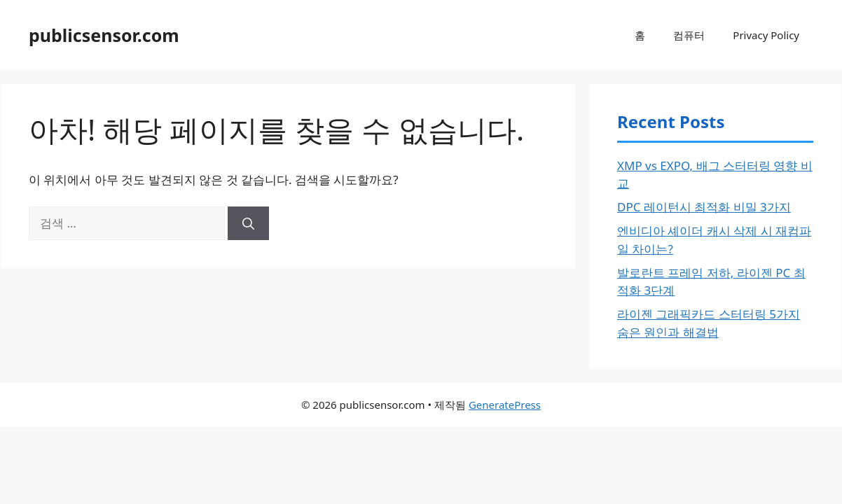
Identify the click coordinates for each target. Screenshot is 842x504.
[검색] (248, 223)
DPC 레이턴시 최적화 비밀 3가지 (704, 207)
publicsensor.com (104, 35)
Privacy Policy (766, 35)
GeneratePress (505, 405)
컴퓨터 (689, 35)
